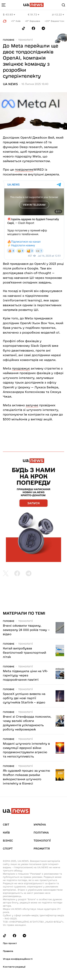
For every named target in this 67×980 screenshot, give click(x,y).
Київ (6, 833)
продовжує (21, 368)
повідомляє (24, 169)
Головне (9, 40)
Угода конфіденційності (18, 959)
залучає (32, 405)
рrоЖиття (42, 849)
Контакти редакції (14, 967)
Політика (41, 833)
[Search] (63, 5)
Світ (6, 825)
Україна (40, 825)
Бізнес (8, 841)
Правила (8, 951)
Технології (25, 40)
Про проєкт (10, 943)
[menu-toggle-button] (4, 5)
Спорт (8, 849)
